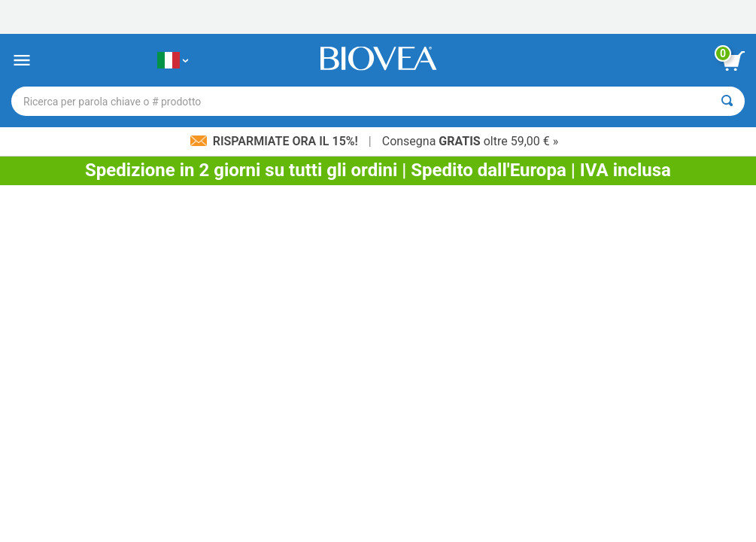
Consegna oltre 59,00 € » (471, 141)
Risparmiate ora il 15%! (276, 141)
